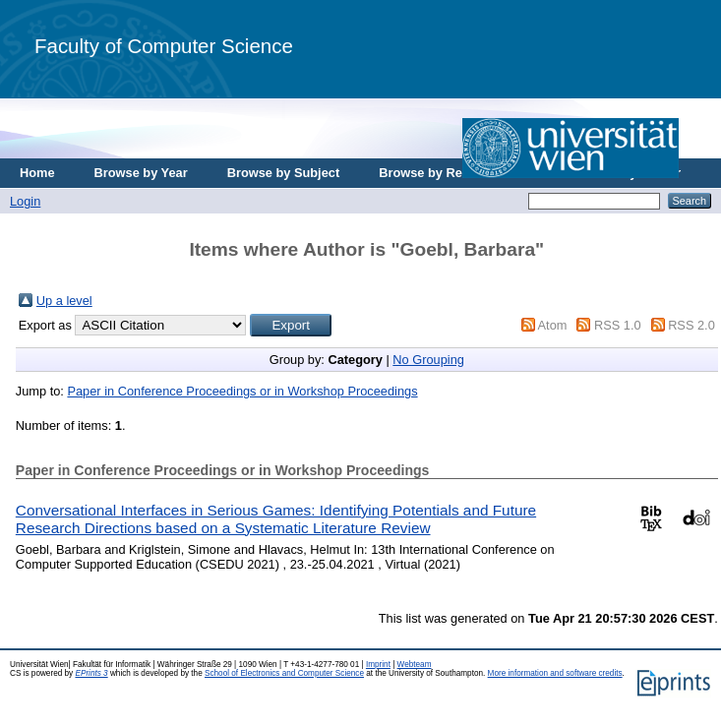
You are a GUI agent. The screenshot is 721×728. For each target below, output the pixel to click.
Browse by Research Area (456, 173)
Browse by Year (141, 173)
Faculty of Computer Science (164, 46)
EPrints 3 (91, 673)
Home (37, 173)
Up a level (64, 301)
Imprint (378, 665)
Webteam (415, 665)
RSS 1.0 (618, 325)
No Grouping (428, 360)
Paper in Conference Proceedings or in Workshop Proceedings (242, 391)
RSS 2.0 (691, 325)
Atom (553, 325)
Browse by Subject (284, 173)
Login (25, 201)
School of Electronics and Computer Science (284, 673)
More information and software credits (555, 673)
